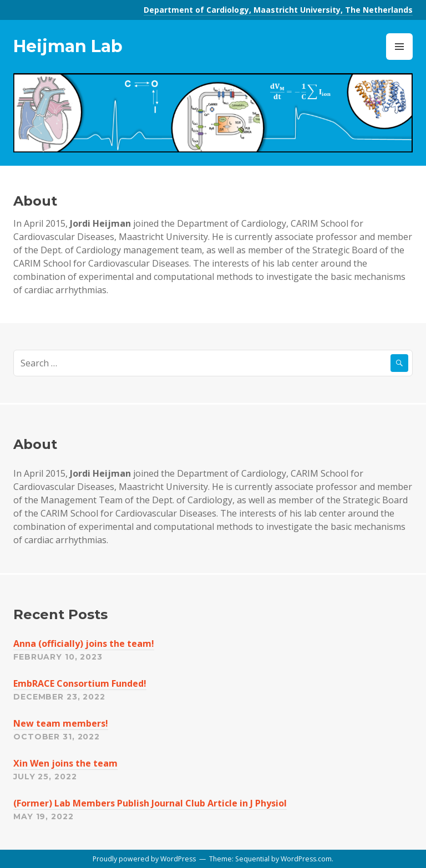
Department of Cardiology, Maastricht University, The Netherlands (278, 10)
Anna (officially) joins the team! (84, 644)
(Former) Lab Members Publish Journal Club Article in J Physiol (150, 803)
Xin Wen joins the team (65, 763)
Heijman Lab (68, 46)
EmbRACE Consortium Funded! (80, 683)
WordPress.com (306, 859)
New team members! (61, 723)
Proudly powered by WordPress (144, 859)
